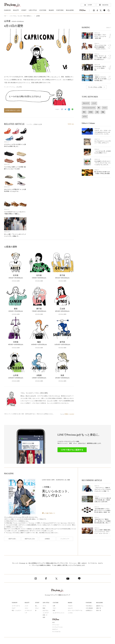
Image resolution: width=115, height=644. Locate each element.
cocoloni (72, 414)
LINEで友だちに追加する (72, 450)
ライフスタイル (56, 632)
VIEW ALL (71, 124)
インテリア (45, 613)
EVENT (37, 603)
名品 (53, 622)
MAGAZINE (100, 603)
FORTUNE (89, 603)
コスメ (26, 608)
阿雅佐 (66, 414)
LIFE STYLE (46, 603)
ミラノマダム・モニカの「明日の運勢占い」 (21, 16)
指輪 (103, 112)
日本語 (91, 112)
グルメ (37, 608)
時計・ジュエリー (16, 610)
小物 (97, 112)
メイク (26, 606)
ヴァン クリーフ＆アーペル (75, 610)
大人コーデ (86, 103)
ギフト (44, 606)
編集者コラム (100, 606)
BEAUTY (27, 603)
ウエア (13, 608)
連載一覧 (99, 608)
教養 (54, 610)
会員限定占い (89, 610)
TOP (5, 16)
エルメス (71, 608)
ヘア (26, 613)
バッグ (94, 103)
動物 (44, 608)
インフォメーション (57, 627)
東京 (84, 112)
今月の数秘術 (89, 608)
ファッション (56, 625)
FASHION (14, 603)
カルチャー (55, 629)
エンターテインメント (59, 613)
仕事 (54, 606)
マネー (55, 608)
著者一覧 (99, 610)
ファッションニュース (89, 108)
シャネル (71, 613)
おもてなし (45, 610)
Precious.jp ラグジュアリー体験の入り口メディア (58, 595)
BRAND (70, 603)
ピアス (85, 116)
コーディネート (16, 606)
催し (36, 606)
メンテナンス (28, 610)
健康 (44, 617)
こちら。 (38, 517)
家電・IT (45, 615)
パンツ (105, 108)
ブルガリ (71, 606)
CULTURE (56, 603)
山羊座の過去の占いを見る (13, 110)
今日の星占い (89, 606)
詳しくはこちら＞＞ (49, 513)
